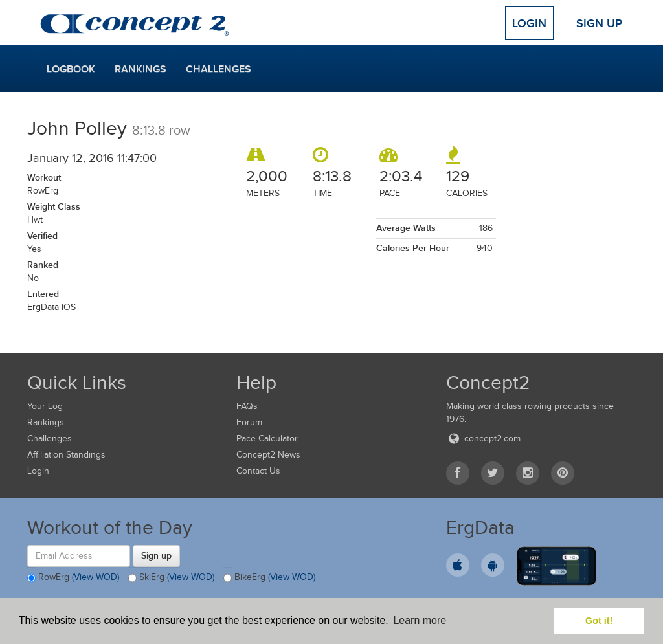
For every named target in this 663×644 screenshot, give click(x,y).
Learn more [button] (420, 620)
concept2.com (483, 439)
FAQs (247, 406)
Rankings (140, 69)
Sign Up (599, 23)
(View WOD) (96, 577)
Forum (249, 422)
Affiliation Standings (66, 455)
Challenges (219, 69)
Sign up (156, 555)
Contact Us (258, 471)
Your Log (45, 406)
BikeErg (269, 578)
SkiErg (171, 578)
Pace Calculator (267, 439)
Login (529, 23)
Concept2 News (268, 455)
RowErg (73, 578)
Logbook (71, 69)
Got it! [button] (599, 621)
